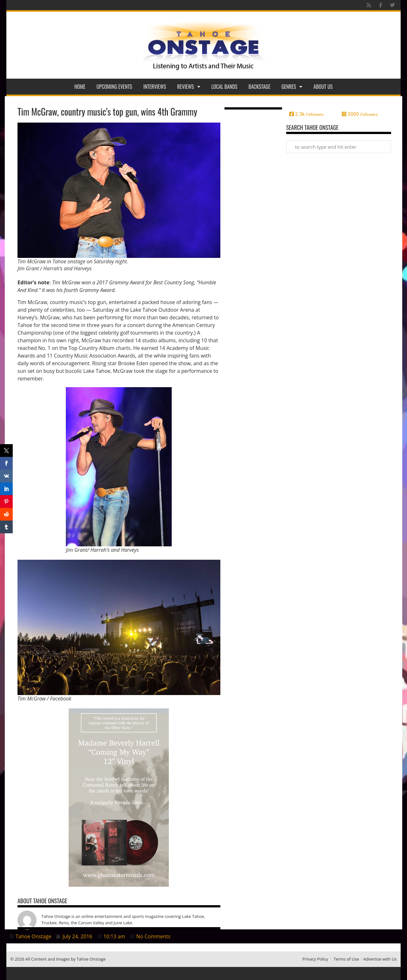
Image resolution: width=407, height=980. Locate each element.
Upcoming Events (114, 87)
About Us (323, 87)
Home (80, 87)
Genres (292, 87)
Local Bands (224, 87)
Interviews (155, 87)
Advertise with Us (380, 959)
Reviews (189, 87)
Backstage (260, 87)
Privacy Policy (315, 959)
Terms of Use (346, 959)
